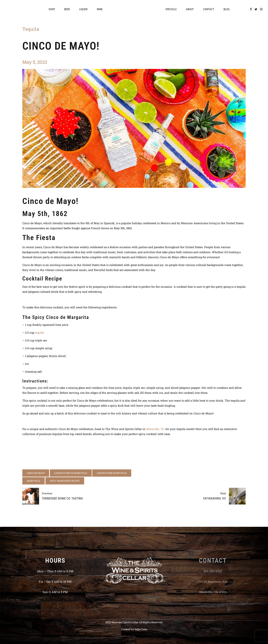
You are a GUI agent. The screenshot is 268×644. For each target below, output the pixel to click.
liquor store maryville (112, 473)
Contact (209, 9)
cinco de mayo (36, 473)
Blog (227, 9)
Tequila (31, 29)
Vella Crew (141, 629)
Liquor (83, 9)
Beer (67, 9)
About (190, 9)
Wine (100, 9)
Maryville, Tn (155, 429)
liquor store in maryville (71, 473)
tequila (39, 332)
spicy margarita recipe (65, 481)
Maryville (33, 481)
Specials (171, 9)
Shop (52, 9)
